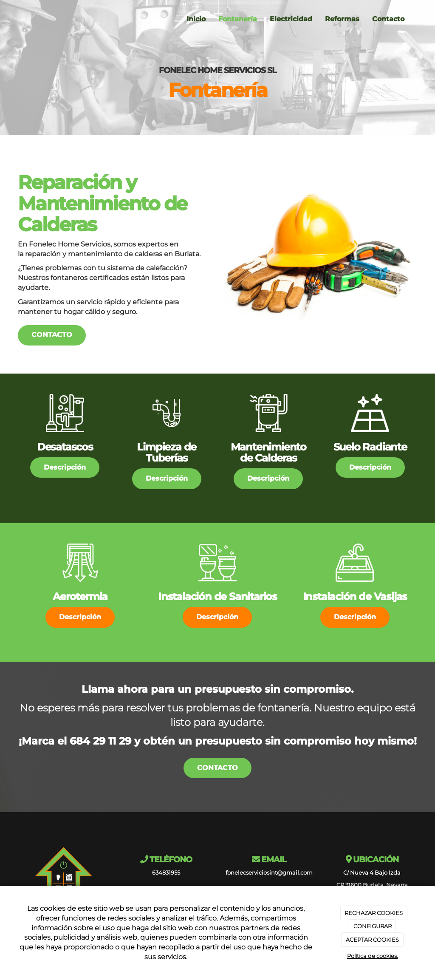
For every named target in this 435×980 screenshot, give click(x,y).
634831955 (166, 873)
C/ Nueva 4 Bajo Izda (372, 873)
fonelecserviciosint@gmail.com (269, 873)
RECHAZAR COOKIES (374, 913)
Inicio (196, 19)
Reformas (342, 19)
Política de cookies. (373, 956)
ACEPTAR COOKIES (372, 940)
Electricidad (291, 19)
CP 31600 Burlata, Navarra (372, 885)
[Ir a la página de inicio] (16, 19)
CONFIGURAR (373, 926)
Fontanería (238, 19)
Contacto (388, 19)
